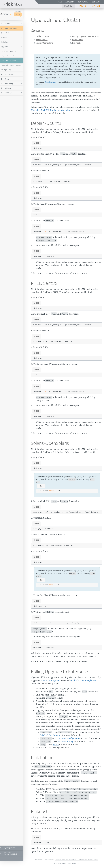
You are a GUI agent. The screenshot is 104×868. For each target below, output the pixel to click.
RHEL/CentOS (42, 40)
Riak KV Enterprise (50, 680)
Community (83, 2)
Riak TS (82, 6)
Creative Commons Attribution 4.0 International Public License (77, 860)
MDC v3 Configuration (51, 735)
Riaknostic (77, 43)
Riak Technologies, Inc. (71, 863)
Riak (60, 2)
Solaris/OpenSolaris (44, 43)
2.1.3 (21, 14)
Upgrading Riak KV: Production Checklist (50, 110)
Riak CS (96, 6)
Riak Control (50, 82)
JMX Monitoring (65, 741)
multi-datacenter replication (84, 680)
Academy (70, 2)
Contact (96, 2)
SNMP (56, 745)
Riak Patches (78, 40)
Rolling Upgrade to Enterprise (85, 36)
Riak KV (68, 6)
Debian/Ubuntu (43, 36)
